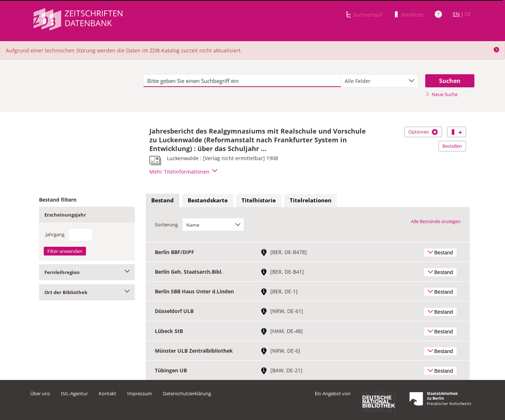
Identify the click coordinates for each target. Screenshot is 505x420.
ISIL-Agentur (74, 393)
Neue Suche (441, 94)
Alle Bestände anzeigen (436, 221)
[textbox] (242, 81)
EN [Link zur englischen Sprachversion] (456, 14)
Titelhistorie (259, 200)
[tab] (163, 201)
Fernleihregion (87, 272)
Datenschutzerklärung (187, 393)
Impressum (140, 393)
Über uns (40, 393)
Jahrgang (55, 234)
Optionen (423, 132)
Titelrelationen (311, 200)
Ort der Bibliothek (87, 292)
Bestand (163, 200)
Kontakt (107, 393)
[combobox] (379, 81)
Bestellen (452, 146)
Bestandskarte (208, 200)
